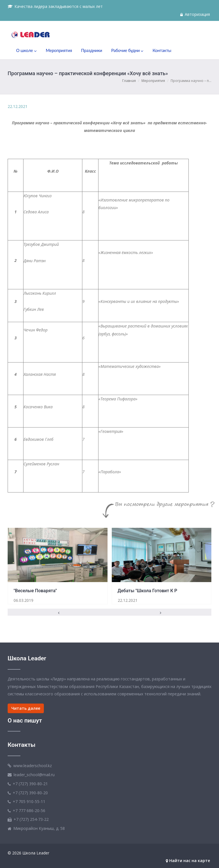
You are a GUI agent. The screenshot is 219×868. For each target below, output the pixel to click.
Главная (129, 81)
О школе (26, 50)
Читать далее (26, 708)
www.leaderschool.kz (33, 766)
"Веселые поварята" (35, 591)
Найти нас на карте (188, 861)
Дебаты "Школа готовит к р (148, 591)
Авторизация (195, 14)
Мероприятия (59, 50)
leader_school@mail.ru (34, 775)
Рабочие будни (127, 50)
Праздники (92, 50)
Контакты (162, 50)
